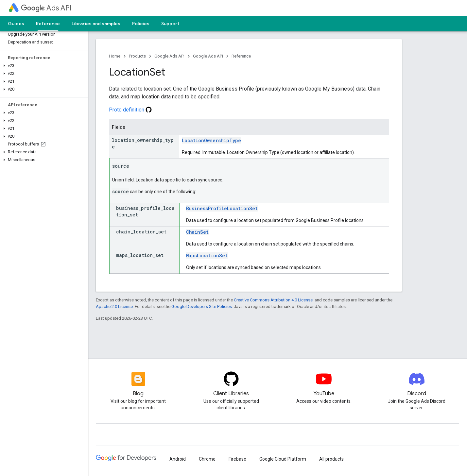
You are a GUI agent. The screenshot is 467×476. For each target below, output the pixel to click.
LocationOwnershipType (211, 140)
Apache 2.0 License (114, 306)
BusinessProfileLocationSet (222, 208)
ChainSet (197, 232)
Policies (141, 24)
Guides (16, 24)
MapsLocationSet (207, 255)
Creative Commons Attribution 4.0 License (273, 300)
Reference (241, 56)
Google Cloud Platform (283, 459)
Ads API (46, 8)
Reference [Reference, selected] (48, 24)
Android (178, 459)
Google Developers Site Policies (202, 306)
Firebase (237, 459)
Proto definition (130, 110)
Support (170, 24)
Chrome (207, 459)
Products (137, 56)
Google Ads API (169, 56)
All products (331, 459)
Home (115, 56)
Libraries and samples (96, 24)
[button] (43, 66)
